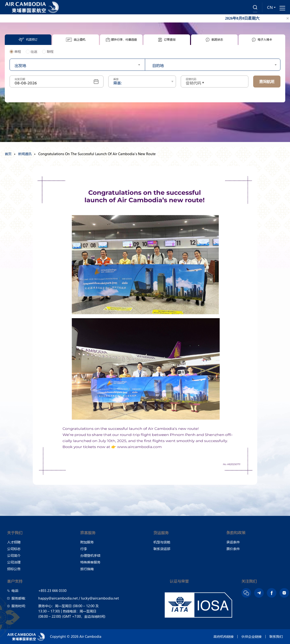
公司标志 (14, 549)
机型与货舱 (162, 542)
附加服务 (87, 542)
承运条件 (233, 542)
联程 (48, 52)
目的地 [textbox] (158, 65)
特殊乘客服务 (90, 562)
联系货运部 (162, 549)
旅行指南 (87, 569)
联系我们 (276, 637)
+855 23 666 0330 (52, 591)
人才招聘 (14, 542)
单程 (15, 52)
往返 (32, 52)
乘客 (116, 79)
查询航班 (267, 82)
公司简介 (14, 556)
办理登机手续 (90, 556)
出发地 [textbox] (20, 65)
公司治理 (14, 562)
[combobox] (77, 65)
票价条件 (233, 549)
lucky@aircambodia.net (100, 598)
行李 (84, 549)
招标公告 (14, 569)
